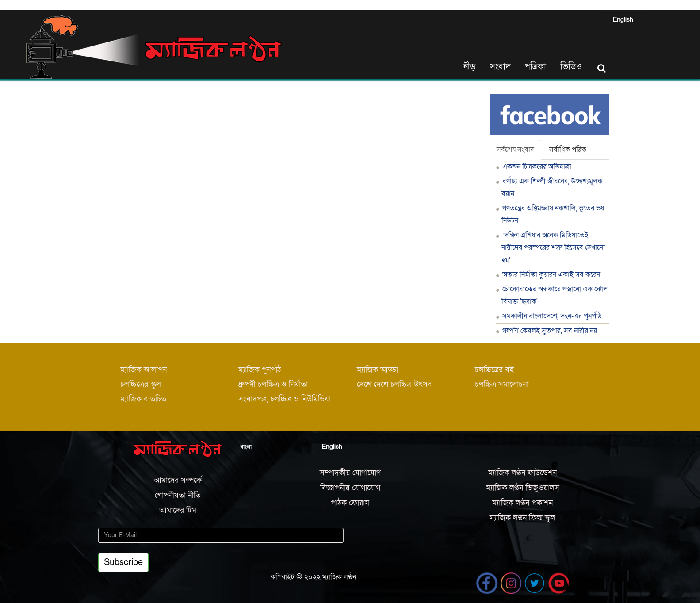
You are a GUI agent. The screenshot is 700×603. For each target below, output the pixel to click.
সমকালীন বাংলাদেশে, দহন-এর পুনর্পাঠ (552, 316)
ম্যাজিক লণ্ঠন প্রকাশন (522, 503)
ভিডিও (571, 67)
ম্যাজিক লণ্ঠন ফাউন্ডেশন (522, 473)
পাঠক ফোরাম (350, 503)
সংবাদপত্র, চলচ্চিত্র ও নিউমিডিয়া (285, 399)
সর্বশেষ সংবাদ (515, 149)
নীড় (470, 67)
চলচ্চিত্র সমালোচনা (502, 384)
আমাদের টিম (178, 510)
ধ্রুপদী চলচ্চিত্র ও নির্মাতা (273, 384)
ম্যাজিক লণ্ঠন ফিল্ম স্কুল (522, 518)
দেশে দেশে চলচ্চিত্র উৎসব (394, 384)
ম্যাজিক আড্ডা (377, 370)
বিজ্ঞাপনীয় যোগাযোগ (350, 488)
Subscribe (123, 562)
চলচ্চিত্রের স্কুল (141, 384)
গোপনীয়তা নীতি (178, 495)
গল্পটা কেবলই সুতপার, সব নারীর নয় (550, 331)
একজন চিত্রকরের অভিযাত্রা (537, 167)
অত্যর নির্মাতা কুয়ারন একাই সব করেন (551, 275)
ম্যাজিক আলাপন (143, 370)
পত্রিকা (535, 67)
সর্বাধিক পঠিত (568, 149)
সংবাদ (500, 67)
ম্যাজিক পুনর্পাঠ (260, 370)
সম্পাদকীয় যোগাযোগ (350, 473)
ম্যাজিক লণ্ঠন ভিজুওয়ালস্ (523, 488)
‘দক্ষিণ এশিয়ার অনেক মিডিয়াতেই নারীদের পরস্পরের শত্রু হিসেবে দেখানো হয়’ (553, 248)
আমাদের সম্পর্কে (178, 480)
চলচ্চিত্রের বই (494, 370)
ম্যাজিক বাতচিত (143, 399)
